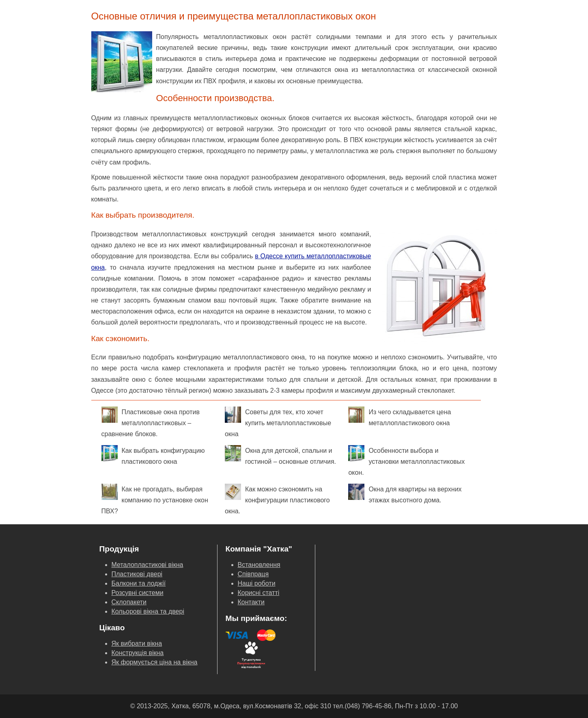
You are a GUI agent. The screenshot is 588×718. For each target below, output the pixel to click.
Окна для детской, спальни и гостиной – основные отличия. (280, 455)
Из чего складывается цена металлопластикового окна (400, 416)
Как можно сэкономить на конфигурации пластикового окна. (277, 499)
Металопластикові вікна (148, 565)
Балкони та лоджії (139, 583)
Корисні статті (259, 593)
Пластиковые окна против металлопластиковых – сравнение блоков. (151, 422)
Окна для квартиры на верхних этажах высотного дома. (405, 494)
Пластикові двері (137, 574)
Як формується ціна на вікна (155, 662)
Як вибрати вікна (137, 643)
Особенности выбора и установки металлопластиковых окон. (406, 461)
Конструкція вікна (138, 653)
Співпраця (253, 574)
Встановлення (259, 565)
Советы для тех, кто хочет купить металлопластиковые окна (278, 422)
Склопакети (129, 602)
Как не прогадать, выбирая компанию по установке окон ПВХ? (155, 499)
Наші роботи (257, 583)
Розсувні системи (138, 593)
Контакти (251, 602)
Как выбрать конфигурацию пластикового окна (153, 455)
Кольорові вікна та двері (148, 611)
